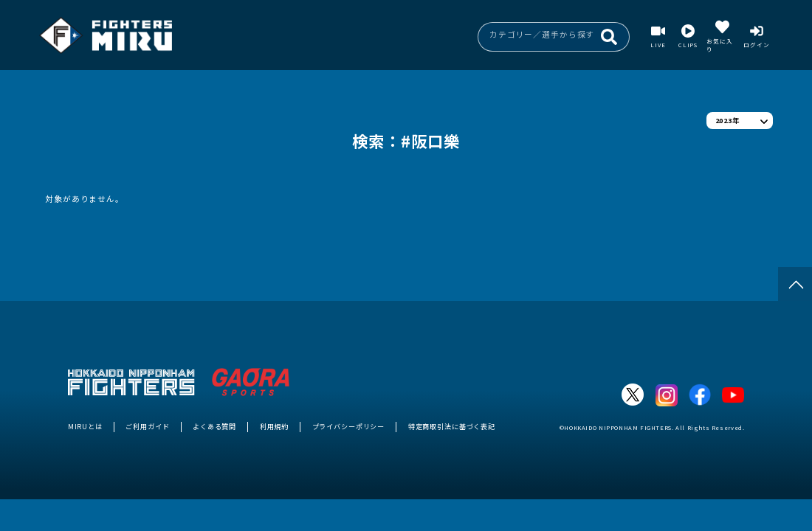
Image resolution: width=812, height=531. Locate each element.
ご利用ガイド (147, 426)
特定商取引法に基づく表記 (452, 426)
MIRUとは (85, 426)
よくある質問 (214, 426)
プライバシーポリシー (349, 426)
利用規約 (274, 426)
